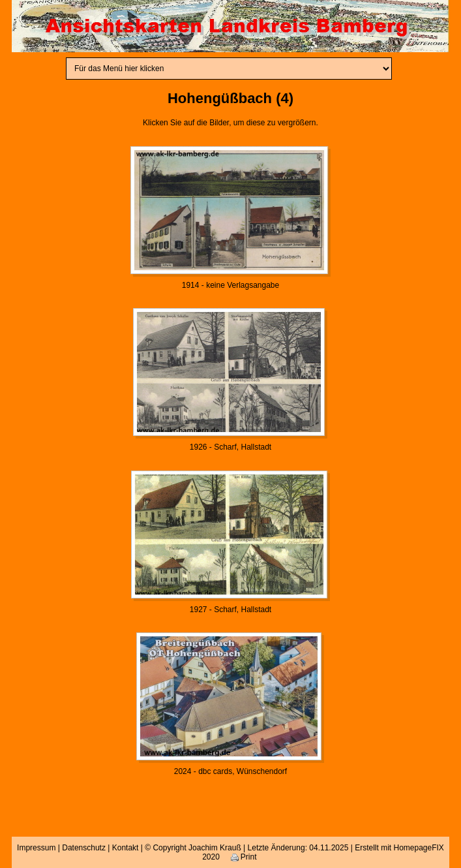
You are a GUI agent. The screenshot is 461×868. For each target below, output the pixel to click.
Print (244, 857)
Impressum (36, 848)
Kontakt (126, 848)
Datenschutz (84, 848)
